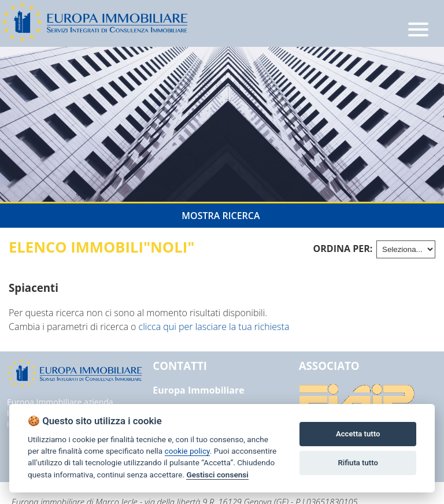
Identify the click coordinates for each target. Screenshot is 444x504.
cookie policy (187, 451)
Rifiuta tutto (358, 463)
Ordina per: (343, 249)
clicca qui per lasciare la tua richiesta (214, 327)
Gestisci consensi (217, 475)
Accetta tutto (358, 434)
